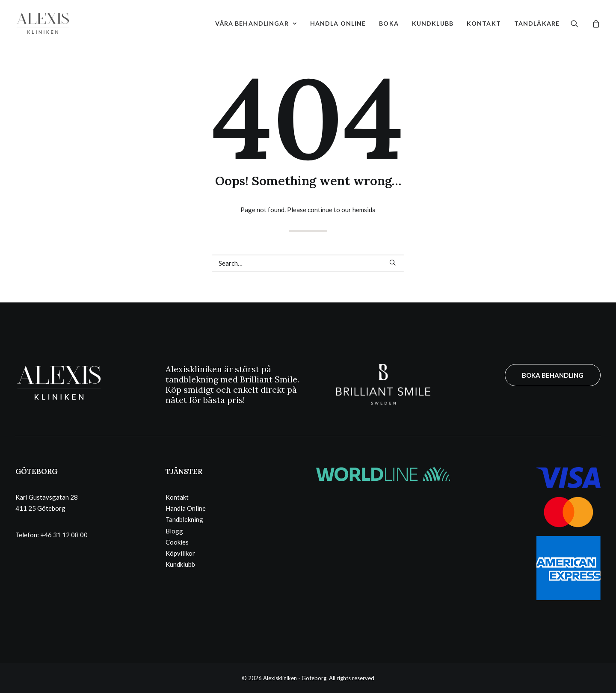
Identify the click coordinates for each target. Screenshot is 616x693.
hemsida (364, 210)
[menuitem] (256, 23)
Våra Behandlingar (256, 23)
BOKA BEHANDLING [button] (553, 375)
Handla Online (338, 23)
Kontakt (484, 23)
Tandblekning (184, 519)
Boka (389, 23)
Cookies (177, 542)
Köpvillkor (180, 553)
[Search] (308, 263)
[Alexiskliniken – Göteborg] (43, 23)
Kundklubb (433, 23)
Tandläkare (537, 23)
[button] (580, 23)
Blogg (174, 531)
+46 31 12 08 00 (64, 535)
